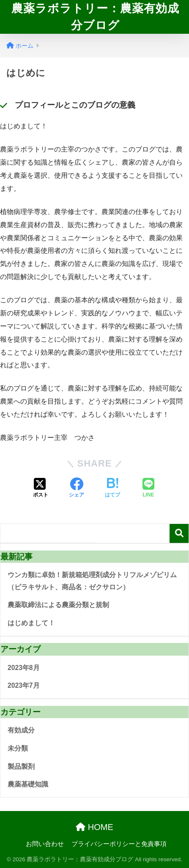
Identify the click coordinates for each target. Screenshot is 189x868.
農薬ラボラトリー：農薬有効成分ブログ (95, 17)
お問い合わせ (45, 844)
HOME (94, 827)
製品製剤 (21, 766)
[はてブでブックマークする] (112, 488)
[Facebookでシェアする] (77, 488)
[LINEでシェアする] (148, 488)
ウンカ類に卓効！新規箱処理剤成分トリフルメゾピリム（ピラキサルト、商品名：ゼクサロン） (92, 581)
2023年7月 (24, 685)
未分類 (18, 748)
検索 (179, 533)
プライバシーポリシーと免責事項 (119, 844)
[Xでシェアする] (41, 488)
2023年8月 (24, 668)
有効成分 (21, 730)
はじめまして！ (31, 623)
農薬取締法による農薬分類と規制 (58, 605)
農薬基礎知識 (28, 784)
